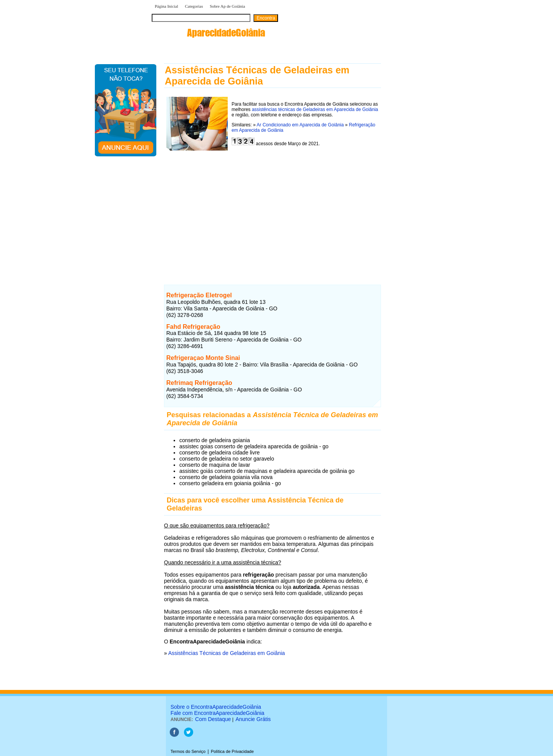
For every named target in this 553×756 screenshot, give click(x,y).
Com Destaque (213, 719)
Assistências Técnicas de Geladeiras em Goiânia (227, 653)
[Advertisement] (272, 212)
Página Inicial (166, 6)
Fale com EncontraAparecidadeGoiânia (217, 713)
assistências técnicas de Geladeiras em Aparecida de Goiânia (315, 109)
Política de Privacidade (232, 751)
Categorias (194, 6)
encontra (208, 33)
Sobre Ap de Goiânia (227, 6)
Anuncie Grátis (253, 719)
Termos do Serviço (188, 751)
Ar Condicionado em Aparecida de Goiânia (300, 125)
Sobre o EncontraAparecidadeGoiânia (216, 707)
